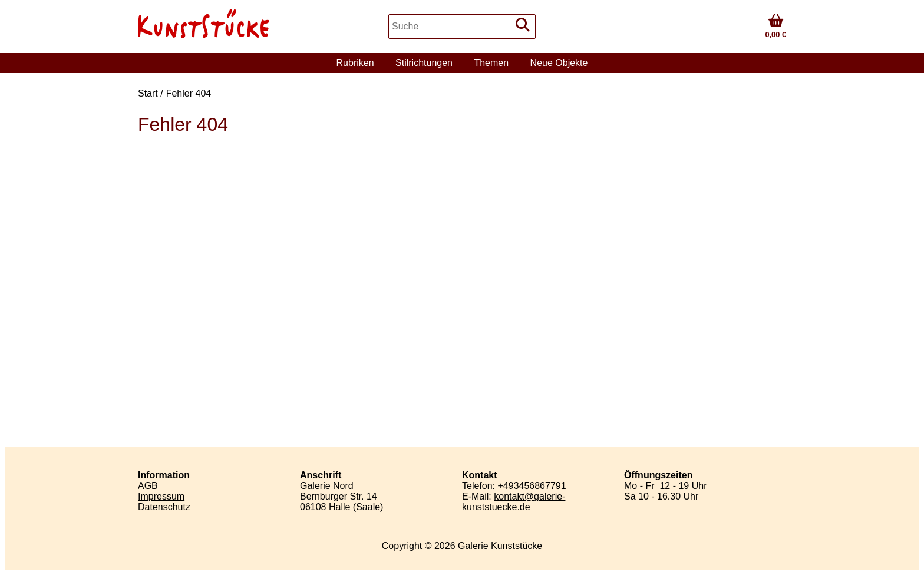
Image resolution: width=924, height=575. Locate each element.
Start (148, 93)
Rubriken (355, 63)
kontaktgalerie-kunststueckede (514, 502)
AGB (148, 486)
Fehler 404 (189, 93)
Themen (491, 63)
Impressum (161, 496)
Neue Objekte (559, 63)
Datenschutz (164, 507)
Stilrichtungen (424, 63)
